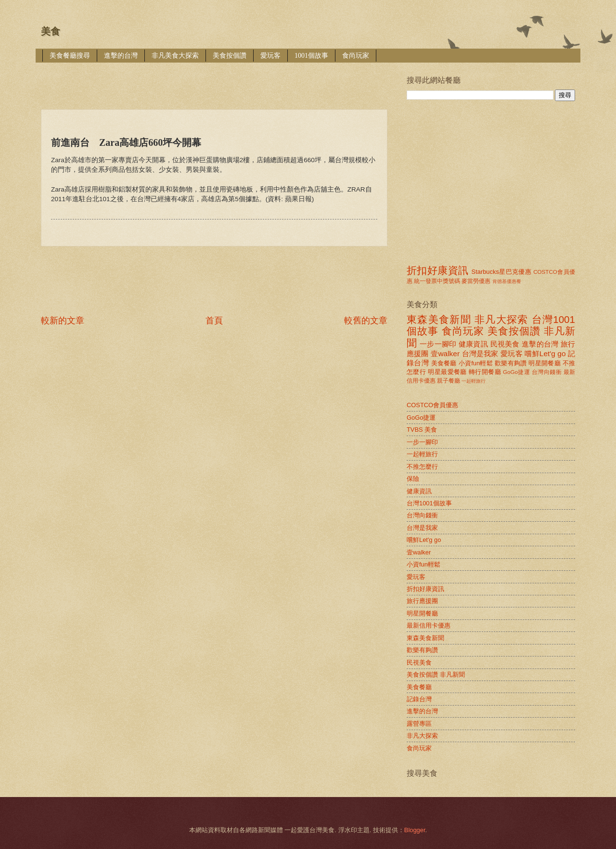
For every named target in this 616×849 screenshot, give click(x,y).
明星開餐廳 (545, 363)
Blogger (415, 830)
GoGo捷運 (516, 372)
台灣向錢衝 (547, 372)
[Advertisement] (216, 79)
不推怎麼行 (422, 467)
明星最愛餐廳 (447, 372)
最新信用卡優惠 (429, 625)
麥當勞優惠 (476, 281)
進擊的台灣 (121, 56)
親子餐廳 (449, 381)
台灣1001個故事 (429, 503)
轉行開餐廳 (485, 372)
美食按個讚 (230, 56)
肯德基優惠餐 (507, 281)
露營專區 (419, 724)
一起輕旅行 (474, 381)
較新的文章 (63, 321)
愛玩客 (270, 56)
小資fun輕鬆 (476, 363)
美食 (51, 31)
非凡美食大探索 (175, 56)
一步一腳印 (438, 344)
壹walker (445, 354)
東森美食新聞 (439, 319)
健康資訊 (473, 344)
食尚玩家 (356, 56)
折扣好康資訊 (437, 270)
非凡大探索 (501, 319)
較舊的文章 (366, 321)
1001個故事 (311, 56)
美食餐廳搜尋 (70, 56)
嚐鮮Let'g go (545, 354)
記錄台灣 (419, 699)
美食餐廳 (444, 363)
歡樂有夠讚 (511, 363)
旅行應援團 (422, 601)
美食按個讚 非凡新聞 (436, 675)
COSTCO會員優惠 (432, 405)
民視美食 (505, 344)
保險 (413, 479)
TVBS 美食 (422, 430)
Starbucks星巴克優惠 (502, 272)
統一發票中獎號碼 (437, 281)
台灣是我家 (480, 354)
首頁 (214, 321)
